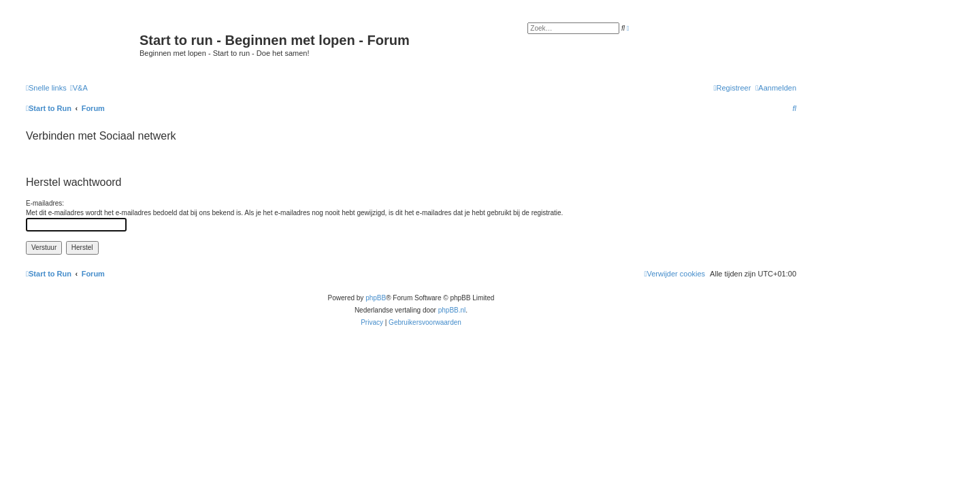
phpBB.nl (452, 310)
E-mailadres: (45, 203)
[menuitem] (79, 88)
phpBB (376, 298)
